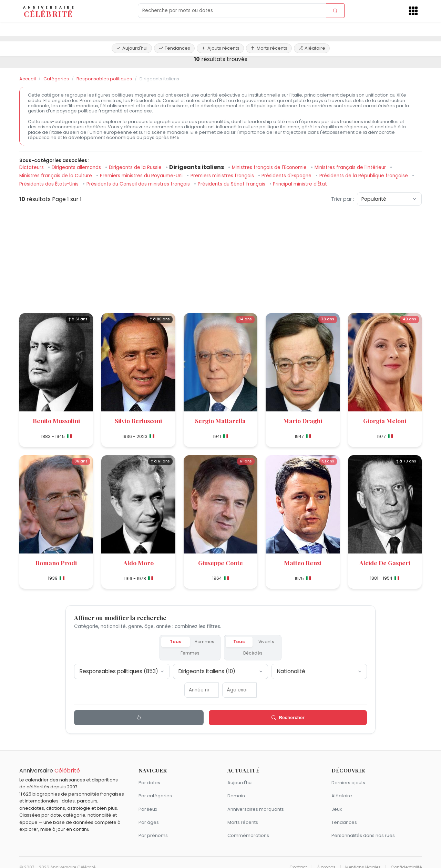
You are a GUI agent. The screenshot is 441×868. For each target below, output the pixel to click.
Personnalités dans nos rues (363, 825)
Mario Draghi (303, 421)
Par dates (149, 773)
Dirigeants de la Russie (136, 167)
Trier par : (343, 199)
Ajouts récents (220, 28)
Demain (236, 786)
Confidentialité (406, 857)
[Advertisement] (220, 259)
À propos (326, 857)
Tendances (174, 28)
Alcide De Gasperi (385, 563)
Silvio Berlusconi (138, 421)
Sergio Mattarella (220, 421)
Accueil (28, 79)
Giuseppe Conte (220, 563)
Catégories (56, 79)
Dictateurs (32, 167)
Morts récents (269, 28)
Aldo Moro (139, 563)
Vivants (257, 642)
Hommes (177, 642)
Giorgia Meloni (385, 421)
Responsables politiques (104, 79)
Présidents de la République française (364, 176)
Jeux (337, 799)
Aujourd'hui (132, 28)
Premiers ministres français (223, 176)
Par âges (149, 812)
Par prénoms (153, 825)
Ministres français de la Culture (56, 176)
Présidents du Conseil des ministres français (139, 184)
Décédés (284, 642)
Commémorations (248, 825)
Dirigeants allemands (77, 167)
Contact (298, 857)
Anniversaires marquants (256, 799)
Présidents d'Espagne (287, 176)
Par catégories (155, 786)
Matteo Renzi (303, 563)
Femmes (205, 642)
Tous (153, 642)
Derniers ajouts (348, 773)
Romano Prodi (56, 563)
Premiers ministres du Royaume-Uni (142, 176)
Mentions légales (363, 857)
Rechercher (234, 707)
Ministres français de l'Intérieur (351, 167)
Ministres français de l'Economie (270, 167)
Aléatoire (312, 28)
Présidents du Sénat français (232, 184)
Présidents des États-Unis (50, 184)
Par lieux (148, 799)
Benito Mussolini (56, 421)
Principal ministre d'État (300, 184)
